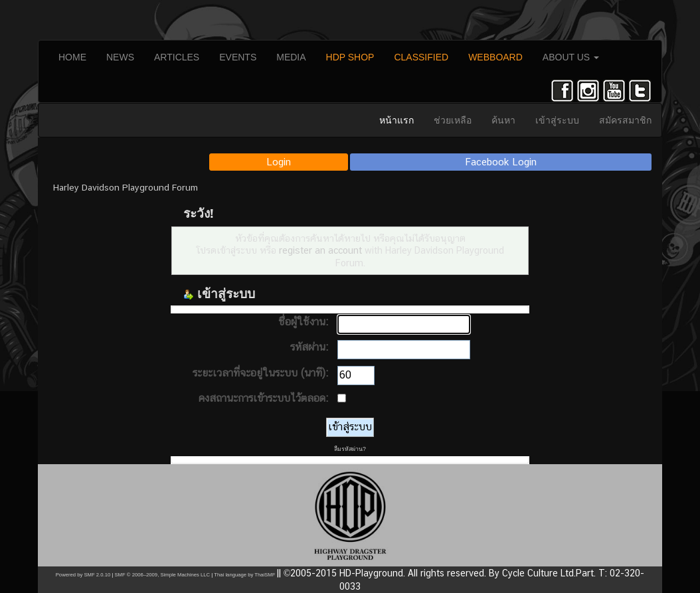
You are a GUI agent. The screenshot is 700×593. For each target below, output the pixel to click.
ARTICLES (177, 57)
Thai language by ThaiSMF (244, 575)
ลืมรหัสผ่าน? (350, 449)
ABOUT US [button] (571, 57)
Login (279, 162)
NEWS (120, 57)
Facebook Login (501, 162)
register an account (320, 250)
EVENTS (238, 57)
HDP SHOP (350, 57)
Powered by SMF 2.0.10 (83, 575)
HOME (72, 57)
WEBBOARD (495, 57)
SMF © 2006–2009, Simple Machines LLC (162, 575)
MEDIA (291, 57)
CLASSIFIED (421, 57)
